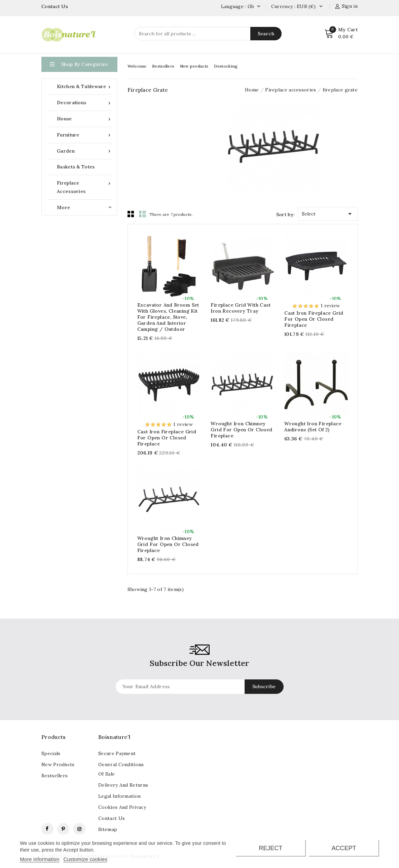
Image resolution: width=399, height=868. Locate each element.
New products (194, 66)
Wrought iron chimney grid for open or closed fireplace (241, 430)
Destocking (226, 66)
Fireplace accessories (84, 187)
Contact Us (55, 6)
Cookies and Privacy (122, 807)
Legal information (119, 796)
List (143, 214)
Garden (84, 151)
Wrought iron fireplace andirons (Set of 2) (313, 427)
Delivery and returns (123, 785)
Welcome (137, 66)
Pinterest (63, 829)
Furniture (84, 135)
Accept (344, 848)
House (84, 119)
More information (40, 859)
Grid (131, 214)
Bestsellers (163, 66)
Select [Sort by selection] (328, 213)
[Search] (208, 34)
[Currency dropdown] (321, 7)
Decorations (84, 103)
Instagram (79, 829)
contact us (112, 818)
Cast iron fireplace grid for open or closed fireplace (314, 319)
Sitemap (108, 829)
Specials (51, 753)
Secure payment (117, 753)
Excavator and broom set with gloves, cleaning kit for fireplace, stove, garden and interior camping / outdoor (168, 317)
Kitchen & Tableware (84, 87)
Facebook (47, 829)
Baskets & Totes (76, 167)
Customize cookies (85, 859)
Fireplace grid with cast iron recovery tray (241, 308)
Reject (270, 848)
